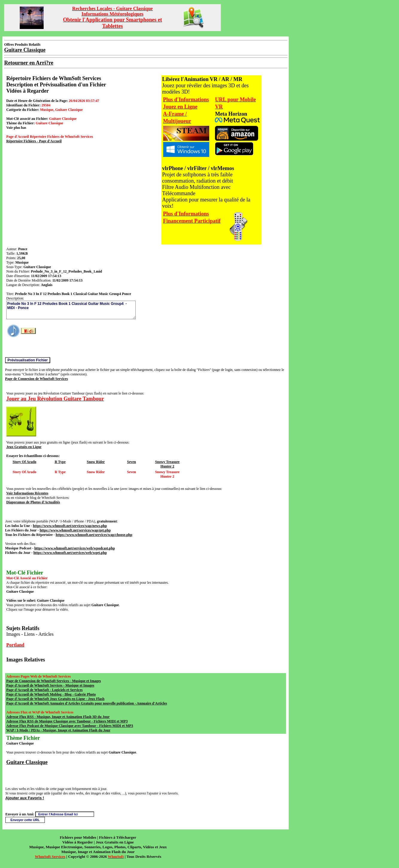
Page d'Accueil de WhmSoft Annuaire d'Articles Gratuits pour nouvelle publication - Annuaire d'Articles (87, 703)
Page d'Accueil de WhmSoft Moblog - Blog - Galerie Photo (51, 694)
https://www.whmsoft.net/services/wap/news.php (70, 526)
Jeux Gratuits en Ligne (24, 447)
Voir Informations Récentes (27, 493)
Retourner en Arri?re (29, 63)
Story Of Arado (24, 462)
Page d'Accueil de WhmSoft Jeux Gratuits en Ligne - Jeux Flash (55, 699)
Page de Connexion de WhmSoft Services (36, 379)
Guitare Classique (27, 762)
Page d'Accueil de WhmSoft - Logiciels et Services (44, 690)
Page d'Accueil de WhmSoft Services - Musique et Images (50, 685)
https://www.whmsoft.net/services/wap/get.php (75, 530)
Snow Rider (96, 462)
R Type (60, 462)
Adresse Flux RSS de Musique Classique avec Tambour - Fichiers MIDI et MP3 (67, 721)
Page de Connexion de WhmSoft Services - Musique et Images (54, 681)
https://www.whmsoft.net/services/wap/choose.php (94, 535)
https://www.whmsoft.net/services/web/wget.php (70, 553)
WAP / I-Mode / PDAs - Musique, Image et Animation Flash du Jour (58, 730)
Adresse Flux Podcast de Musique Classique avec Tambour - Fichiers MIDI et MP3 (70, 726)
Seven (132, 462)
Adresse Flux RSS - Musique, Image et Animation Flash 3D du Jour (58, 717)
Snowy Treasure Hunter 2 (167, 464)
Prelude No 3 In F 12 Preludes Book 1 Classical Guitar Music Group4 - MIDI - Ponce (71, 310)
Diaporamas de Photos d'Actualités (33, 502)
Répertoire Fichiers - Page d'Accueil (34, 141)
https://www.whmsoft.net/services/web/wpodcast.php (75, 548)
